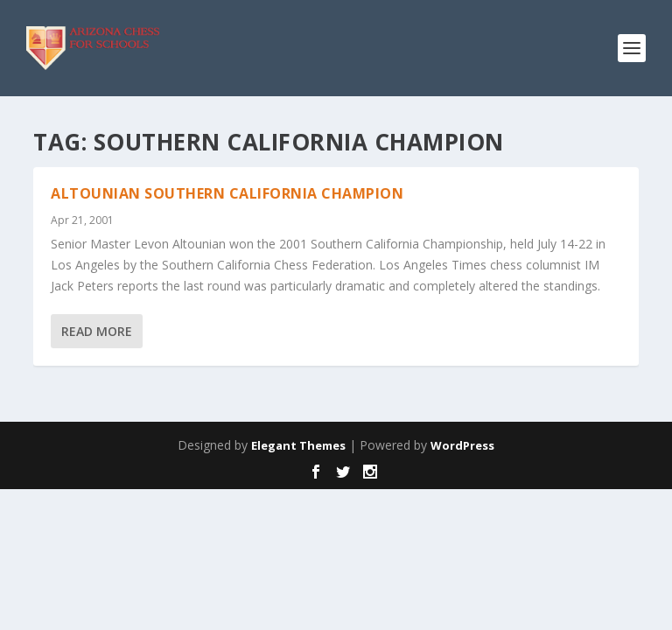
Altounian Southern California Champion (227, 193)
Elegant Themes (298, 445)
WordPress (462, 445)
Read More (97, 331)
